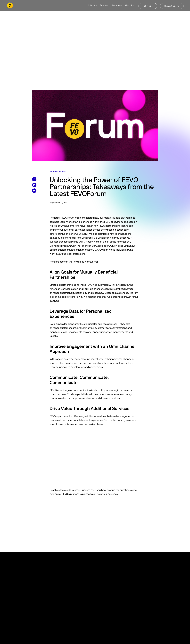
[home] (10, 5)
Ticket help (148, 6)
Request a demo (172, 6)
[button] (92, 5)
